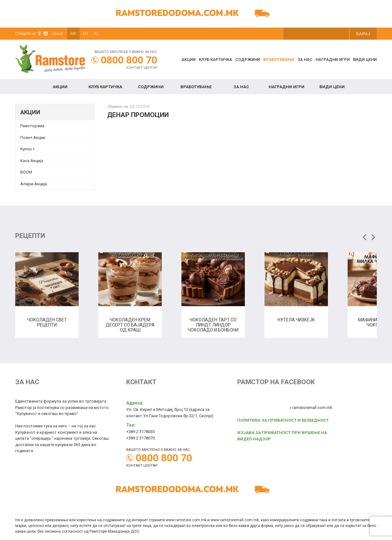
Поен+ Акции (33, 138)
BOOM (26, 172)
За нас (305, 59)
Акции (189, 59)
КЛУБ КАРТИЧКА (216, 59)
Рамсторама (32, 126)
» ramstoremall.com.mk (311, 408)
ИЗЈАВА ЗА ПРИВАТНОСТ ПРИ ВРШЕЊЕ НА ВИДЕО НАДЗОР (282, 436)
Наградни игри (333, 59)
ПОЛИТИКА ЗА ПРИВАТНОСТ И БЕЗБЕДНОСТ (283, 420)
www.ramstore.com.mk (186, 520)
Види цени (365, 59)
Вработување (279, 59)
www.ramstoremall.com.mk (235, 520)
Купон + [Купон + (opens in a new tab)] (28, 149)
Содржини (248, 59)
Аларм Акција (34, 184)
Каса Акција (32, 161)
